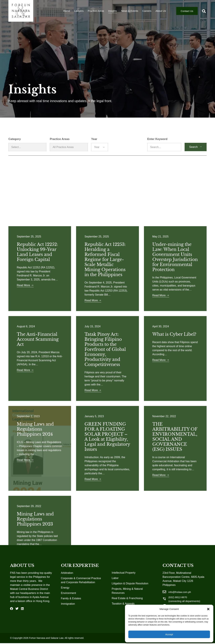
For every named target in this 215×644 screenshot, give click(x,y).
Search (196, 155)
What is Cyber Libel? (174, 539)
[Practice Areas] (69, 155)
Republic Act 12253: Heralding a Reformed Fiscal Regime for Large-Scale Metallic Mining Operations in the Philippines (105, 464)
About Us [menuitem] (161, 12)
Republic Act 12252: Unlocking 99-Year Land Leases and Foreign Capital (37, 457)
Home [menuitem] (67, 12)
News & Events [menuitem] (130, 12)
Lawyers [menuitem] (79, 12)
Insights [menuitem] (113, 12)
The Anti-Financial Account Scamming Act (38, 544)
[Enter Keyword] (164, 155)
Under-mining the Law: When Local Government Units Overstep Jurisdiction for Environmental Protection (175, 462)
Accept (169, 634)
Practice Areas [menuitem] (96, 12)
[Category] (27, 155)
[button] (208, 609)
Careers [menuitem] (147, 12)
